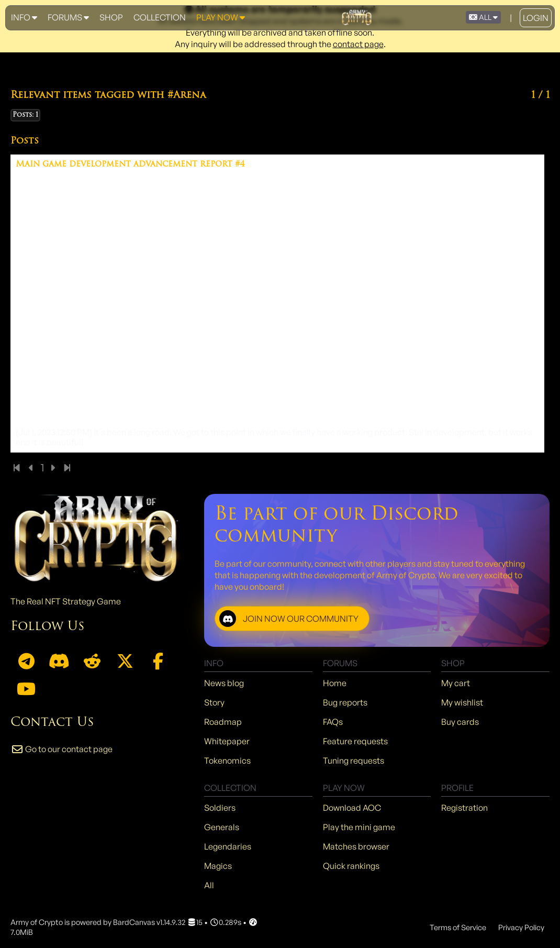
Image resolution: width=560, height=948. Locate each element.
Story (214, 702)
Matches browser (356, 846)
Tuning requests (354, 760)
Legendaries (228, 846)
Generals (222, 827)
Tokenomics (227, 760)
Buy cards (460, 722)
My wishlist (462, 702)
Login (536, 18)
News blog (224, 683)
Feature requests (355, 741)
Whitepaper (227, 741)
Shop (111, 17)
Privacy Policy (521, 927)
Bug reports (345, 702)
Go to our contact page (61, 749)
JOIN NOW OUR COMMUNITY (289, 619)
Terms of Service (458, 927)
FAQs (333, 722)
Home (335, 683)
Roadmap (223, 722)
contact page (358, 44)
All (209, 885)
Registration (464, 808)
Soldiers (220, 808)
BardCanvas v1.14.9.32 (149, 922)
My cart (456, 683)
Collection (160, 17)
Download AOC (352, 808)
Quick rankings (351, 866)
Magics (218, 866)
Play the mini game (359, 827)
